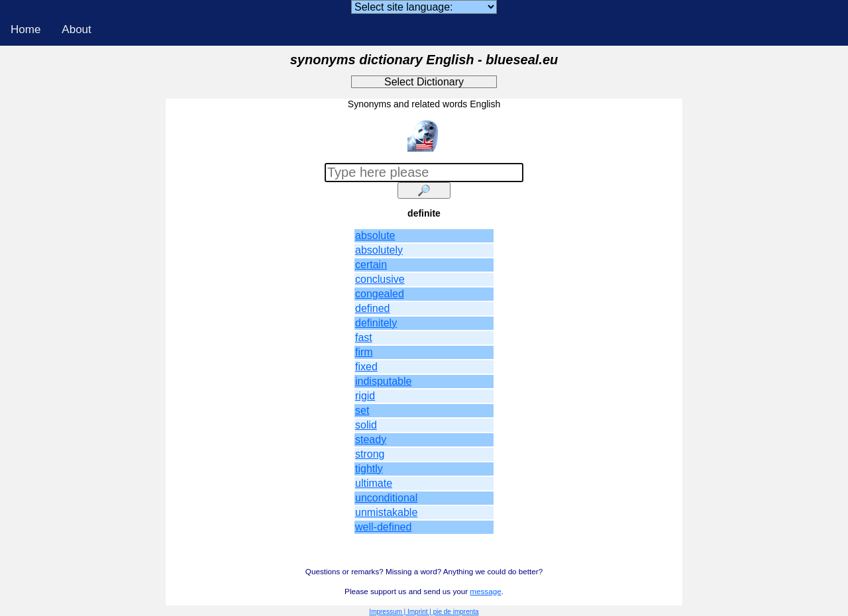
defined (373, 308)
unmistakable (386, 512)
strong (370, 454)
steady (371, 439)
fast (364, 337)
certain (371, 265)
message (485, 591)
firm (364, 352)
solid (366, 425)
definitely (376, 323)
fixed (366, 367)
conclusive (380, 279)
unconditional (386, 498)
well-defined (383, 527)
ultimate (374, 483)
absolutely (379, 250)
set (362, 410)
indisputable (383, 381)
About (76, 29)
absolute (375, 235)
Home (26, 29)
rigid (365, 396)
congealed (380, 294)
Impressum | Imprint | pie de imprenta (424, 612)
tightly (369, 469)
